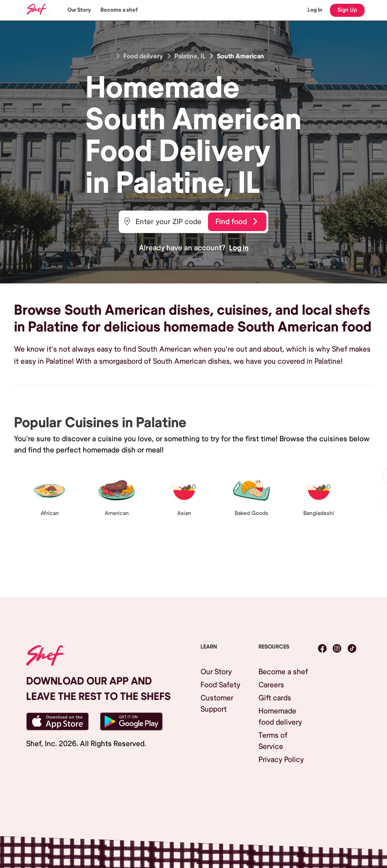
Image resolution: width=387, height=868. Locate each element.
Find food (236, 222)
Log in (239, 248)
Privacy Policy (281, 760)
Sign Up (347, 10)
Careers (271, 685)
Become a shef (119, 10)
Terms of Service (273, 741)
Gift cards (275, 698)
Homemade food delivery (280, 717)
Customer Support (217, 704)
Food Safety (220, 685)
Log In (315, 10)
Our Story (79, 10)
